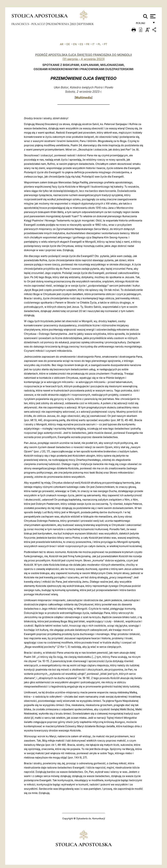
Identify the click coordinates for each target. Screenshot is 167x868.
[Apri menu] (152, 16)
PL (99, 44)
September (86, 24)
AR (62, 44)
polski (143, 24)
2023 (74, 24)
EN (75, 44)
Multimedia (83, 97)
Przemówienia (58, 24)
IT (93, 44)
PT (106, 44)
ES (81, 44)
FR (88, 44)
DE (68, 44)
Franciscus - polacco (29, 24)
